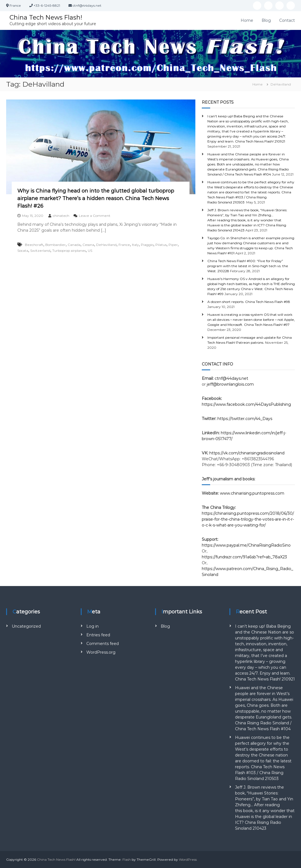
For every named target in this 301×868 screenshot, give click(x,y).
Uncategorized (26, 626)
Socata (23, 251)
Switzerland (40, 251)
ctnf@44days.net (231, 378)
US (90, 251)
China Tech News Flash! (46, 17)
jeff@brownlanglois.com (230, 384)
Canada (74, 245)
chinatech (61, 216)
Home (247, 20)
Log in (93, 626)
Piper (173, 245)
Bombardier (55, 245)
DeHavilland (106, 245)
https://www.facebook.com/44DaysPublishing (246, 404)
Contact (287, 20)
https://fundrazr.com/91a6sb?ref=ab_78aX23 (244, 557)
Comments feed (103, 644)
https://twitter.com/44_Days (245, 419)
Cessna (88, 245)
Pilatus (161, 245)
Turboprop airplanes (69, 251)
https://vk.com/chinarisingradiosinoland (247, 453)
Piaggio (147, 245)
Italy (135, 245)
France (124, 245)
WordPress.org (101, 652)
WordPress (188, 859)
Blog (266, 20)
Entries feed (98, 635)
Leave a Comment (95, 216)
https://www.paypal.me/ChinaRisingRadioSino (247, 545)
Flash (127, 859)
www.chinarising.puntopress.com (252, 493)
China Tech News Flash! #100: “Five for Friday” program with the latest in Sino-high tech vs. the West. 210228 (248, 266)
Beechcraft (34, 245)
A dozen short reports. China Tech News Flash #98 (249, 302)
